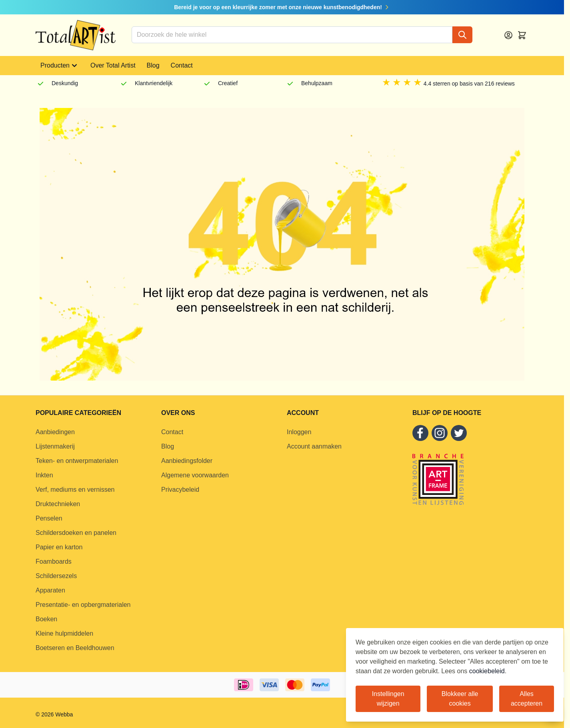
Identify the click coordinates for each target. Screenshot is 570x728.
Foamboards (54, 561)
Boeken (46, 619)
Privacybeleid (180, 490)
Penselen (49, 518)
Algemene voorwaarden (195, 475)
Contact (182, 65)
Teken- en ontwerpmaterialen (77, 461)
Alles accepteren (527, 699)
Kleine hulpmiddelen (64, 633)
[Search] (462, 35)
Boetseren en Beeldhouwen (75, 648)
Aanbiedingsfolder (187, 461)
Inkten (44, 475)
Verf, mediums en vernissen (75, 490)
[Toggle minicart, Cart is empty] (522, 35)
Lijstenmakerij (55, 446)
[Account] (508, 35)
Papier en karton (59, 547)
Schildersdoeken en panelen (76, 533)
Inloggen (299, 432)
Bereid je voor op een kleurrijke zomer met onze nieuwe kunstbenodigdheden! (282, 7)
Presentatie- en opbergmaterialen (83, 605)
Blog (153, 65)
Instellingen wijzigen (388, 699)
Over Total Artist (113, 65)
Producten (60, 66)
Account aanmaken (314, 446)
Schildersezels (56, 576)
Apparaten (50, 590)
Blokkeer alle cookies (460, 699)
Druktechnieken (58, 504)
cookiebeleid (487, 671)
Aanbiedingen (55, 432)
